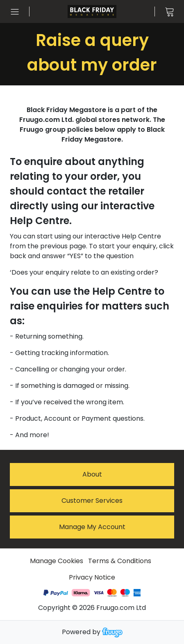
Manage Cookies (57, 561)
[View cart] (169, 11)
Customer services (92, 501)
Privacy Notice (92, 577)
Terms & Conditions (120, 561)
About (92, 474)
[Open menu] (15, 11)
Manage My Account (92, 527)
